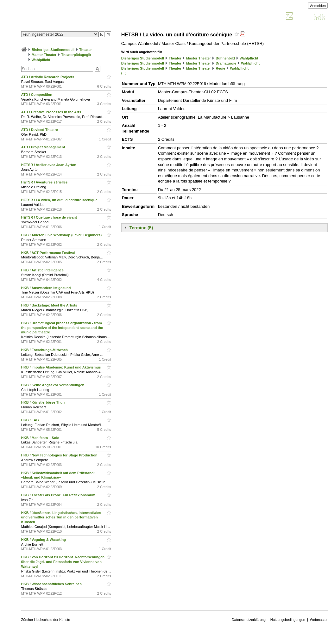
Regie (220, 68)
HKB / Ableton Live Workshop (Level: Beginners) (62, 235)
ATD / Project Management (44, 147)
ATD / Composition (37, 95)
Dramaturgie (226, 63)
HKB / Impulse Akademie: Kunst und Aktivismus (62, 367)
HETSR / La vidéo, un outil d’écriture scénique (60, 200)
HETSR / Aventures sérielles (45, 182)
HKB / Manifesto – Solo (41, 438)
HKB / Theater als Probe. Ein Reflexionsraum (59, 495)
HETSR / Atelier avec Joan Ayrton (49, 165)
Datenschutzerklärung (249, 620)
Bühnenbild (225, 58)
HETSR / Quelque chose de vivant (50, 217)
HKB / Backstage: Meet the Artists (50, 305)
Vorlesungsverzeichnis (68, 17)
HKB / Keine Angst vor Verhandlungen (53, 385)
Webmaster (319, 620)
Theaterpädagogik (76, 55)
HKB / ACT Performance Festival (49, 253)
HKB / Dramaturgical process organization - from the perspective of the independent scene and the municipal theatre (62, 328)
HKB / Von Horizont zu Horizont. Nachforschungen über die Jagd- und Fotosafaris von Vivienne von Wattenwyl (63, 562)
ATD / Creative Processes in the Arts (52, 112)
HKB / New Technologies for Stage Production (60, 455)
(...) (124, 73)
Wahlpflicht (41, 60)
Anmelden (318, 6)
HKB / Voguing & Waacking (44, 540)
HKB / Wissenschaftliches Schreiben (52, 584)
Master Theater (44, 55)
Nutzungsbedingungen (288, 620)
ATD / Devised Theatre (40, 130)
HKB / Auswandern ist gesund (47, 288)
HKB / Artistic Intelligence (43, 270)
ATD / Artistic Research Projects (48, 77)
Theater (85, 50)
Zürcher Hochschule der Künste (46, 620)
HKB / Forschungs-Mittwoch (45, 350)
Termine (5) (141, 228)
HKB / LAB (31, 420)
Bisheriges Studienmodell (53, 50)
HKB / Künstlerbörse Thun (44, 402)
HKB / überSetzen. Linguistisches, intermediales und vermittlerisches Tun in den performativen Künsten (61, 517)
